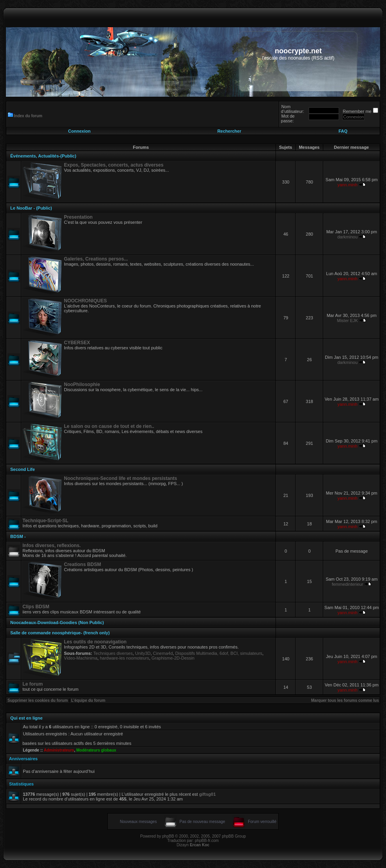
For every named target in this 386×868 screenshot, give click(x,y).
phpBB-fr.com (207, 841)
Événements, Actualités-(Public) (43, 156)
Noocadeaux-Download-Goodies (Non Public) (57, 622)
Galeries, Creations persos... (96, 259)
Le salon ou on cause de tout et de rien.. (109, 426)
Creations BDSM (82, 564)
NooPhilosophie (82, 384)
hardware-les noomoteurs (125, 658)
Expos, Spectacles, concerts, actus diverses (114, 165)
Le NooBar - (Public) (31, 208)
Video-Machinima (81, 658)
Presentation (78, 217)
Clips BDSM (36, 607)
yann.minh (348, 185)
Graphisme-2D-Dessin (173, 658)
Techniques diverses (113, 653)
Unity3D (143, 653)
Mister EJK (348, 321)
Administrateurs (59, 750)
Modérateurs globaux (96, 750)
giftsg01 (207, 794)
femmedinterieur (348, 584)
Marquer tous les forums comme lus (345, 700)
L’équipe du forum (88, 700)
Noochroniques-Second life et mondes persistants (121, 478)
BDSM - (18, 536)
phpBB (168, 836)
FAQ (343, 131)
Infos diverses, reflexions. (52, 546)
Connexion (80, 131)
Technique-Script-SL (45, 521)
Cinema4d (163, 653)
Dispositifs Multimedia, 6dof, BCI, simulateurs (219, 653)
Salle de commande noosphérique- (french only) (60, 633)
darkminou (348, 237)
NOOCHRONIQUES (85, 301)
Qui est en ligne (26, 718)
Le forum (33, 684)
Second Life (22, 469)
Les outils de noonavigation (95, 642)
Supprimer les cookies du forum (38, 700)
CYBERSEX (77, 343)
